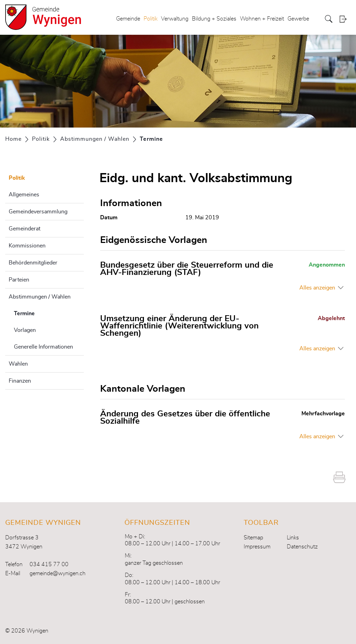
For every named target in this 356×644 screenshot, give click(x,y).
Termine (42, 312)
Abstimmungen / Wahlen (40, 297)
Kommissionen (27, 246)
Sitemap (253, 538)
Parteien (19, 280)
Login (345, 19)
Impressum (257, 547)
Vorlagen (25, 330)
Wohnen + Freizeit (262, 19)
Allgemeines (24, 195)
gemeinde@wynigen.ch (58, 573)
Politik (151, 19)
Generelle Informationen (43, 347)
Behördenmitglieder (33, 263)
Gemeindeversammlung (38, 212)
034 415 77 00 (49, 564)
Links (293, 538)
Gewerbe (298, 19)
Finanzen (20, 381)
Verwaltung (175, 19)
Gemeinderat (25, 229)
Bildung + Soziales (214, 19)
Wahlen (18, 364)
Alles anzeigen (317, 288)
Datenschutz (302, 547)
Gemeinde (128, 19)
